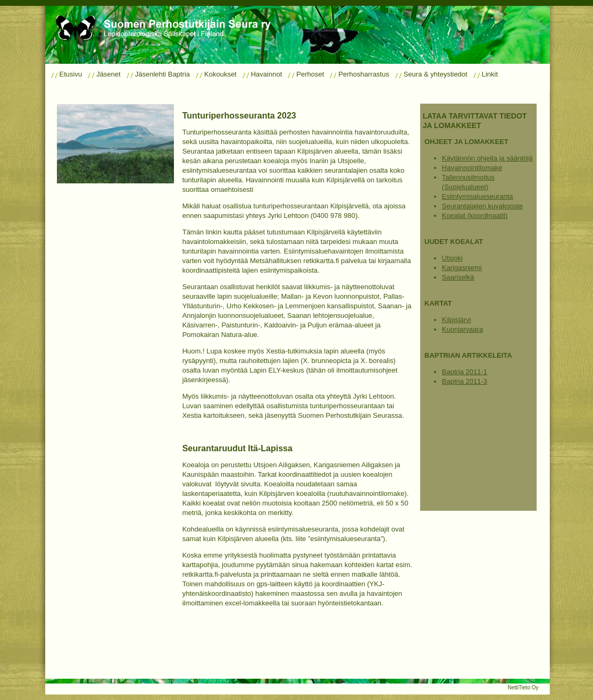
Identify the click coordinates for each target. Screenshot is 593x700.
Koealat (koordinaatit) (475, 216)
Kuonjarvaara (462, 329)
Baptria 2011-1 (465, 372)
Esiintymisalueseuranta (478, 196)
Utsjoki (452, 258)
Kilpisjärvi (457, 320)
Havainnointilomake (472, 168)
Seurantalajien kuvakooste (483, 206)
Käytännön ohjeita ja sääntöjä (487, 158)
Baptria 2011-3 (465, 381)
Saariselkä (458, 277)
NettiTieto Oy (523, 688)
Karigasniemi (462, 268)
